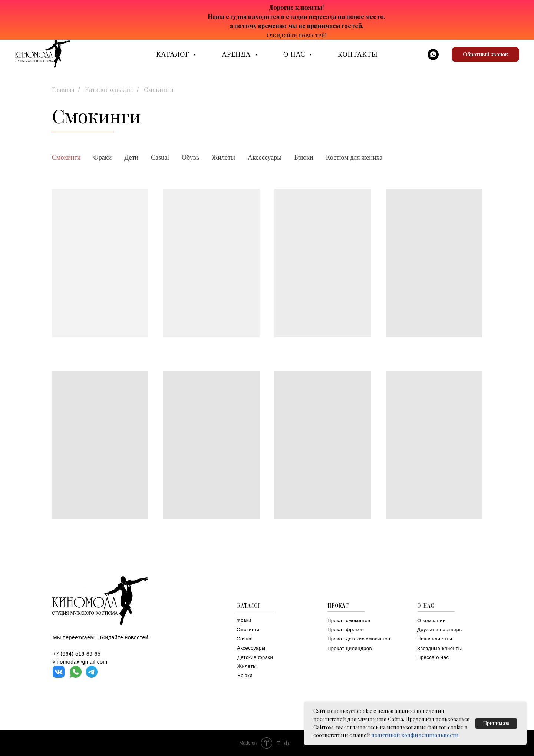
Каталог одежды (109, 89)
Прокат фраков (346, 629)
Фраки (102, 157)
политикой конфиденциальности (415, 735)
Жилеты (223, 157)
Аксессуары (265, 157)
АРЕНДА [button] (237, 54)
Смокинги (66, 157)
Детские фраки (255, 657)
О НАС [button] (295, 54)
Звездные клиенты (440, 648)
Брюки (304, 157)
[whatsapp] (433, 54)
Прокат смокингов (349, 621)
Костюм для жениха (354, 157)
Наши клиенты (435, 639)
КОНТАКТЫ (358, 54)
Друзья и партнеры (440, 629)
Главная (63, 89)
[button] (485, 54)
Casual (160, 157)
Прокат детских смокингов (359, 639)
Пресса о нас (433, 657)
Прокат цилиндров (350, 648)
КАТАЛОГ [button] (174, 54)
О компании (431, 621)
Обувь (190, 157)
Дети (131, 157)
